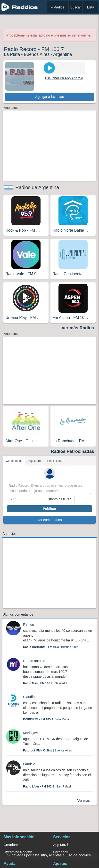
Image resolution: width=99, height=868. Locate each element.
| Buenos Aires (51, 647)
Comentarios (14, 461)
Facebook (61, 852)
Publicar (49, 509)
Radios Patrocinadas (73, 451)
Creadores (12, 845)
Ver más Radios (78, 328)
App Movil (61, 845)
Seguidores (35, 461)
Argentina (62, 54)
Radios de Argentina (37, 187)
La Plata (12, 54)
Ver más (83, 801)
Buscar (76, 7)
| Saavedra (45, 683)
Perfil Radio (55, 461)
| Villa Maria (46, 719)
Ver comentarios (49, 520)
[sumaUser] (81, 500)
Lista (91, 7)
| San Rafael (47, 787)
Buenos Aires (37, 54)
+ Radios (58, 7)
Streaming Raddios (18, 852)
